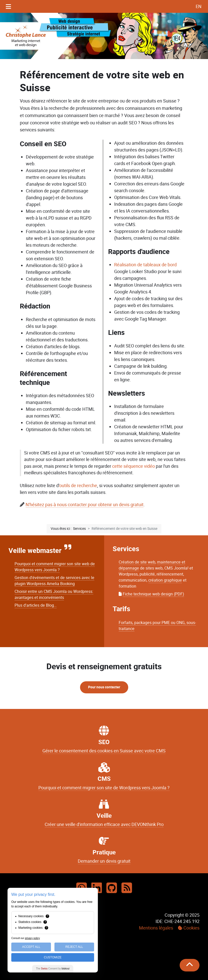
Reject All (74, 947)
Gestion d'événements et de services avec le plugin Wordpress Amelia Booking (54, 581)
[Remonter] (190, 965)
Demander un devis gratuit (104, 861)
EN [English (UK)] (199, 6)
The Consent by (53, 969)
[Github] (112, 888)
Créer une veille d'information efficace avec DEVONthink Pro (104, 824)
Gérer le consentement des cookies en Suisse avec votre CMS (104, 751)
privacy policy (32, 938)
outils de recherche (78, 485)
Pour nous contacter (104, 687)
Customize (53, 957)
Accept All (31, 947)
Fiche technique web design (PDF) (153, 594)
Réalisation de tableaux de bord (145, 265)
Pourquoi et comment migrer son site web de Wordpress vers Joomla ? (55, 567)
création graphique (165, 580)
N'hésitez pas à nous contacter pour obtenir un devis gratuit (85, 505)
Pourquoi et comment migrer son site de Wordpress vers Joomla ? (104, 788)
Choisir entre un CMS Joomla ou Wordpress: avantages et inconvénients (54, 595)
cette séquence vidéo (133, 466)
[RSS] (127, 888)
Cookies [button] (191, 928)
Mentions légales (156, 928)
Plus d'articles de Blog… (36, 605)
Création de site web (137, 562)
